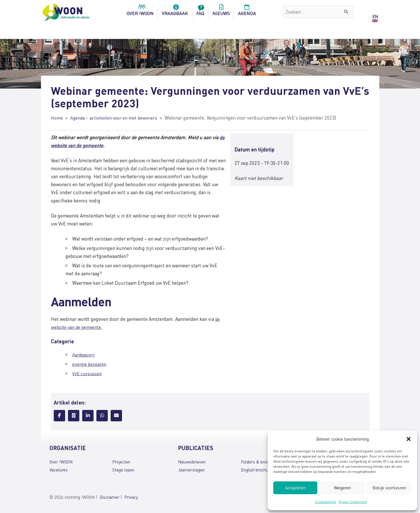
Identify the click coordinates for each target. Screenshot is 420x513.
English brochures (257, 470)
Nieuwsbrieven (192, 462)
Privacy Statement (353, 502)
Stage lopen (123, 470)
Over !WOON (61, 462)
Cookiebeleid (325, 502)
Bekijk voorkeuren (389, 488)
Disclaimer (109, 497)
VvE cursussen (88, 373)
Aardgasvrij (84, 354)
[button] (409, 439)
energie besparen (90, 364)
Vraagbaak (175, 12)
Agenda (247, 12)
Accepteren (295, 488)
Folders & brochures (260, 462)
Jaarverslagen (191, 470)
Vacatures (59, 470)
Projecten (121, 462)
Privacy (131, 497)
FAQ (200, 12)
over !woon (140, 12)
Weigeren (342, 488)
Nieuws (221, 12)
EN (375, 17)
